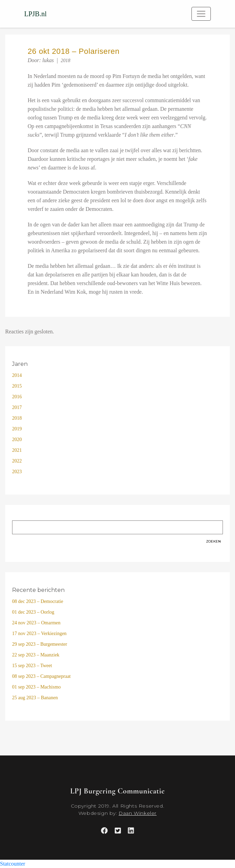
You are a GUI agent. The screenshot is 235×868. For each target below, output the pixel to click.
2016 (17, 397)
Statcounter (13, 864)
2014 (17, 375)
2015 (17, 386)
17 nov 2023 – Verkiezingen (39, 633)
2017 (17, 407)
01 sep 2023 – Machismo (36, 687)
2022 (17, 461)
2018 (66, 61)
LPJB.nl (35, 14)
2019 (17, 429)
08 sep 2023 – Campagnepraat (41, 676)
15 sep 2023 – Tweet (32, 666)
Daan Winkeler (138, 813)
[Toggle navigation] (201, 14)
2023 (17, 472)
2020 (17, 440)
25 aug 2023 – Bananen (35, 698)
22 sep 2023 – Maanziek (36, 655)
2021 (17, 450)
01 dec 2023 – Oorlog (33, 612)
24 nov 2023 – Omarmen (36, 623)
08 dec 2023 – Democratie (38, 601)
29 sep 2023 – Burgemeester (40, 644)
